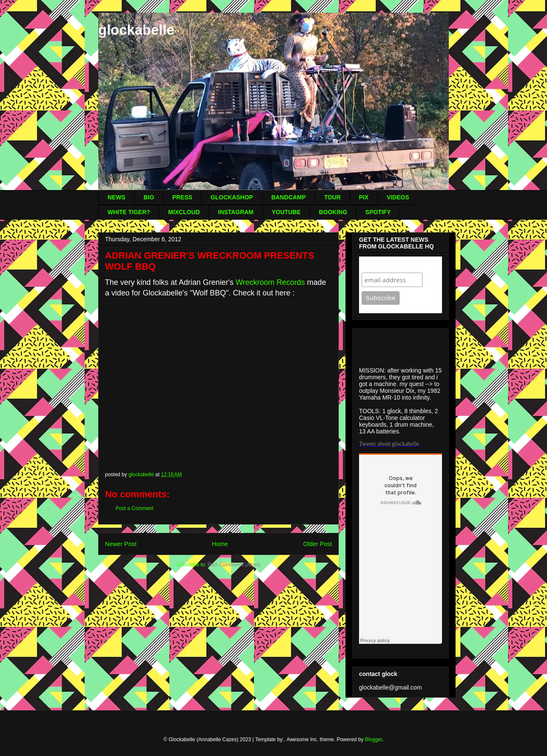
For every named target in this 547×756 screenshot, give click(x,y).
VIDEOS (398, 197)
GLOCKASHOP (232, 197)
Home (220, 544)
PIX (364, 197)
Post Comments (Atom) (234, 565)
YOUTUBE (286, 212)
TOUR (332, 197)
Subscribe (378, 264)
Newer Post (121, 544)
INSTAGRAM (236, 212)
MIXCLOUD (184, 212)
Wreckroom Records (271, 282)
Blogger (374, 739)
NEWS (116, 197)
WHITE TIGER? (129, 212)
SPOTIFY (378, 212)
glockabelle (136, 30)
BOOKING (333, 212)
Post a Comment (134, 508)
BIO (149, 197)
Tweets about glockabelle (389, 444)
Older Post (318, 544)
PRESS (182, 197)
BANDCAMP (289, 197)
